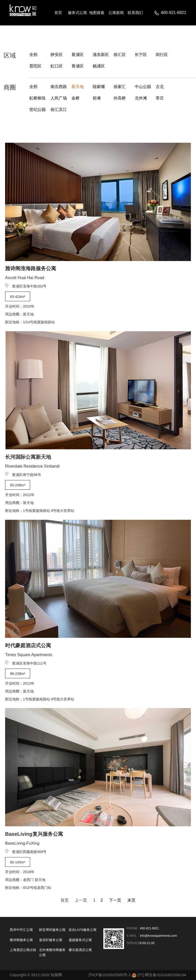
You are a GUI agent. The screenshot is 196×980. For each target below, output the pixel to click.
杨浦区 (99, 66)
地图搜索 (97, 13)
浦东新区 (101, 55)
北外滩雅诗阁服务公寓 (52, 952)
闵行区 (162, 55)
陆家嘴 (99, 87)
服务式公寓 (77, 13)
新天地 (78, 87)
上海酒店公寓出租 (23, 950)
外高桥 (120, 98)
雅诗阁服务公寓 (21, 940)
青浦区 (78, 66)
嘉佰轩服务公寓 (51, 940)
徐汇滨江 (59, 110)
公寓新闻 (116, 13)
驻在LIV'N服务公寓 (83, 930)
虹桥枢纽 (38, 98)
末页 (131, 900)
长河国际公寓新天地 (28, 457)
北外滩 (141, 98)
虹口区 (57, 66)
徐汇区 (120, 55)
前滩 (97, 98)
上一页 (81, 900)
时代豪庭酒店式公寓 (28, 645)
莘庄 (160, 98)
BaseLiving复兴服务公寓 (34, 834)
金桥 (76, 98)
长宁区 (141, 55)
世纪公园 (38, 110)
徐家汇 (120, 87)
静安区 (57, 55)
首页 (58, 13)
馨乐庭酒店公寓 (80, 950)
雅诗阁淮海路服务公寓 (31, 268)
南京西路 (59, 87)
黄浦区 (78, 55)
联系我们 (135, 13)
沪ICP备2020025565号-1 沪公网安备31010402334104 (137, 975)
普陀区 (35, 66)
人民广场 (59, 98)
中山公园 (143, 87)
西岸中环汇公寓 (21, 930)
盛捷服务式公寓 (80, 940)
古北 (160, 87)
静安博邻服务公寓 (52, 930)
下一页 (115, 900)
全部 (33, 55)
